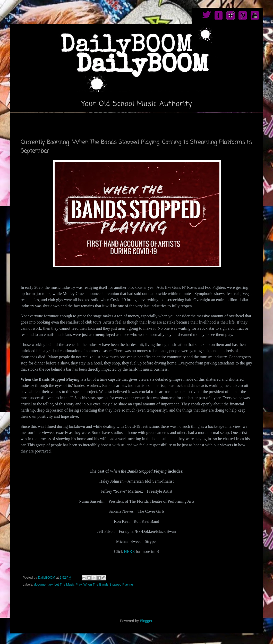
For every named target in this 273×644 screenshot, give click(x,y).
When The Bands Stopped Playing (108, 585)
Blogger (146, 621)
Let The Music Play (68, 585)
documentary (43, 585)
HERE (129, 551)
